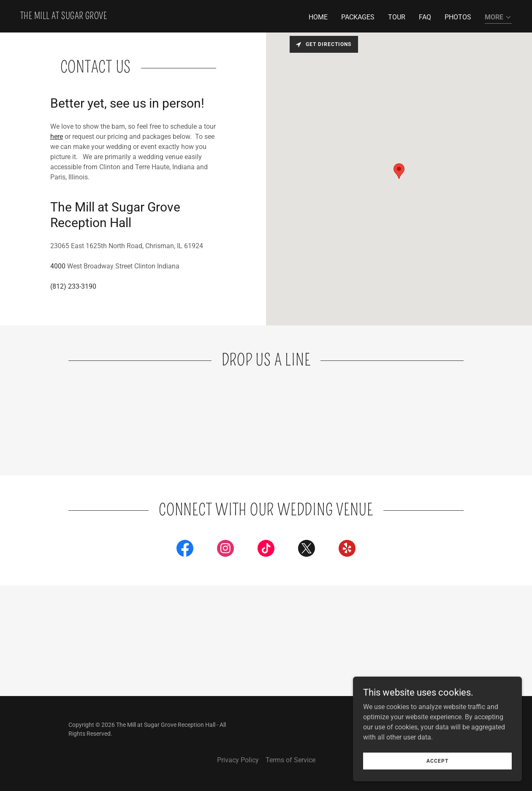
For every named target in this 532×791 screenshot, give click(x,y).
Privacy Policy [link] (238, 760)
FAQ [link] (425, 17)
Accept (437, 761)
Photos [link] (458, 17)
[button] (498, 18)
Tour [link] (397, 17)
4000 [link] (58, 266)
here (57, 137)
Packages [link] (358, 17)
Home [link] (318, 17)
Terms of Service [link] (290, 760)
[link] (64, 17)
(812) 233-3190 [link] (73, 286)
